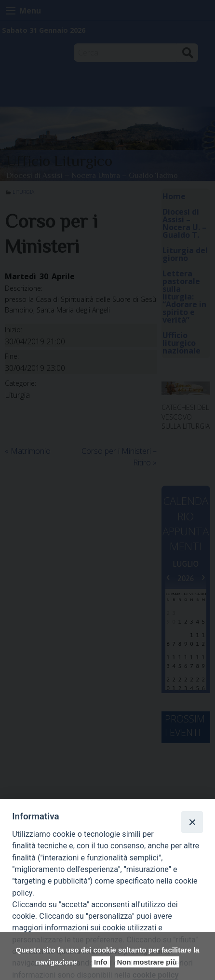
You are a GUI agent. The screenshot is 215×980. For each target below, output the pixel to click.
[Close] (192, 822)
